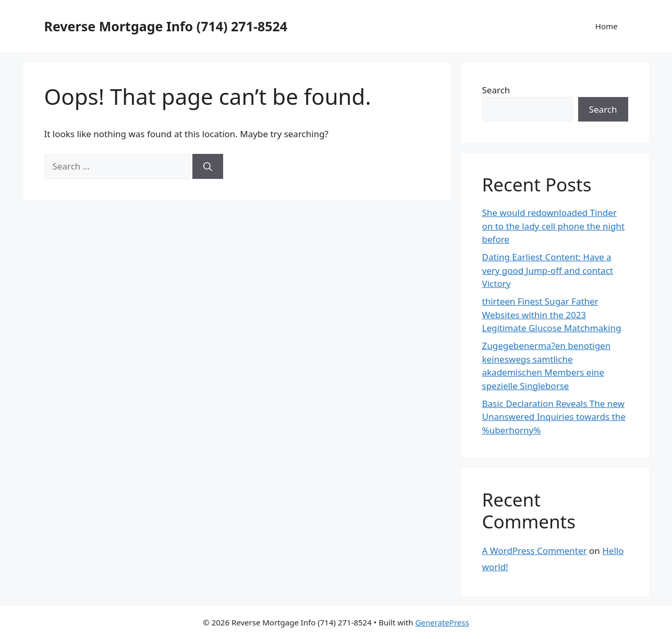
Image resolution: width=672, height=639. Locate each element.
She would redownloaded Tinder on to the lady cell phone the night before (554, 226)
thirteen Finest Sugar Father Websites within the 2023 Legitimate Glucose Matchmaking (552, 315)
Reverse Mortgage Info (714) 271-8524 (166, 26)
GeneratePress (442, 622)
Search (496, 90)
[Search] (208, 166)
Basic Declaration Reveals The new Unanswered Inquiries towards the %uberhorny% (554, 417)
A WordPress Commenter (535, 551)
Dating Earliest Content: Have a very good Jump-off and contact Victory (548, 270)
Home (607, 26)
